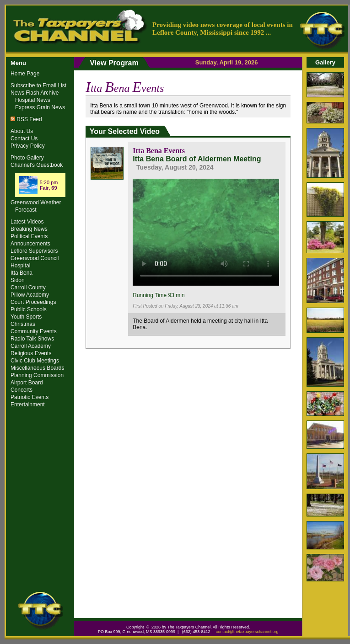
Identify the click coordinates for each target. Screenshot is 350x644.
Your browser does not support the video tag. (206, 231)
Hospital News (33, 100)
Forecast (26, 210)
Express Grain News (40, 107)
